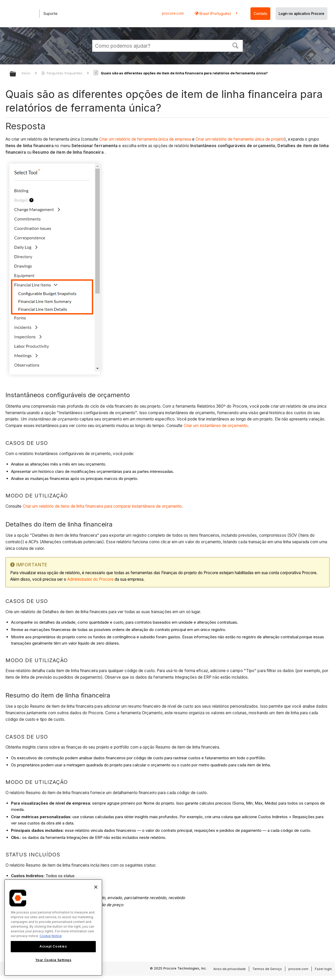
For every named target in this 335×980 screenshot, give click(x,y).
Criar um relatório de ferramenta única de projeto (240, 139)
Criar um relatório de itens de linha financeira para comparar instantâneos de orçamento (102, 506)
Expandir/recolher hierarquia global (16, 74)
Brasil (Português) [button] (215, 13)
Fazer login (323, 969)
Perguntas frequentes (62, 73)
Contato (260, 14)
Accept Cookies (53, 946)
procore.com (173, 13)
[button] (236, 45)
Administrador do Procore (90, 579)
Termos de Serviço (267, 969)
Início (27, 73)
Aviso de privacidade (230, 969)
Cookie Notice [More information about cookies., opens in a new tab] (51, 936)
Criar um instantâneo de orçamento (216, 426)
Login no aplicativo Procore (301, 14)
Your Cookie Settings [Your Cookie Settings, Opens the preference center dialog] (53, 960)
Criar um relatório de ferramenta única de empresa (145, 139)
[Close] (96, 887)
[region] (53, 928)
